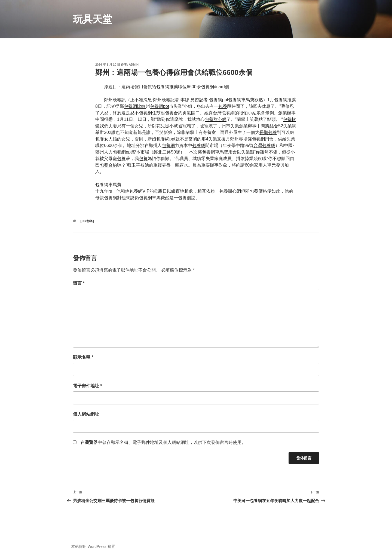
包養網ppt (219, 100)
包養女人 (104, 139)
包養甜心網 (216, 119)
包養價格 (258, 191)
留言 (79, 283)
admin (134, 64)
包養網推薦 (167, 87)
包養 (223, 106)
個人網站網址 (86, 414)
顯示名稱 (83, 357)
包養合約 (174, 113)
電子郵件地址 (88, 386)
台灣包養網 (224, 113)
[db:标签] (87, 221)
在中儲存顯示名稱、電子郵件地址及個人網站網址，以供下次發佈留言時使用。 (163, 442)
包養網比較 (135, 106)
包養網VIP (139, 191)
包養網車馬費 (241, 100)
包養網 (145, 113)
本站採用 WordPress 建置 (93, 546)
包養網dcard (213, 87)
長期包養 (268, 132)
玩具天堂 (93, 19)
